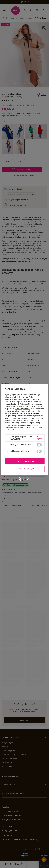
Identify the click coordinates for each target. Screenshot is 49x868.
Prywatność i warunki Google (28, 414)
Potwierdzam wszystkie (25, 461)
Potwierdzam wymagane (24, 469)
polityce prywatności (22, 409)
